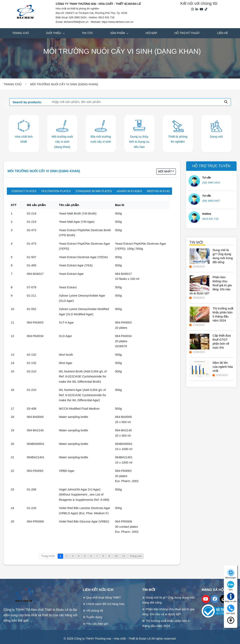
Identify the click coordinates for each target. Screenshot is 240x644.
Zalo (231, 586)
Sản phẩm (118, 33)
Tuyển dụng (94, 617)
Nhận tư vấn (231, 598)
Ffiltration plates (56, 191)
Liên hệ (223, 33)
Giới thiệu (54, 33)
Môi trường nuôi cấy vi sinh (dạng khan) (44, 171)
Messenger (231, 574)
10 (116, 556)
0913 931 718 (210, 219)
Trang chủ (20, 33)
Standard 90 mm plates (94, 191)
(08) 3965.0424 (211, 183)
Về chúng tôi (95, 611)
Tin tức (88, 33)
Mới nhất (165, 171)
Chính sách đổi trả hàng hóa (105, 604)
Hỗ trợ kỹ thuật (187, 33)
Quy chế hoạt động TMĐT (104, 597)
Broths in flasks (161, 191)
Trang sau (136, 556)
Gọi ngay (231, 609)
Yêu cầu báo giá (97, 624)
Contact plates (24, 191)
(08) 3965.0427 (211, 201)
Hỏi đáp (151, 33)
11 (124, 556)
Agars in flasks (129, 191)
